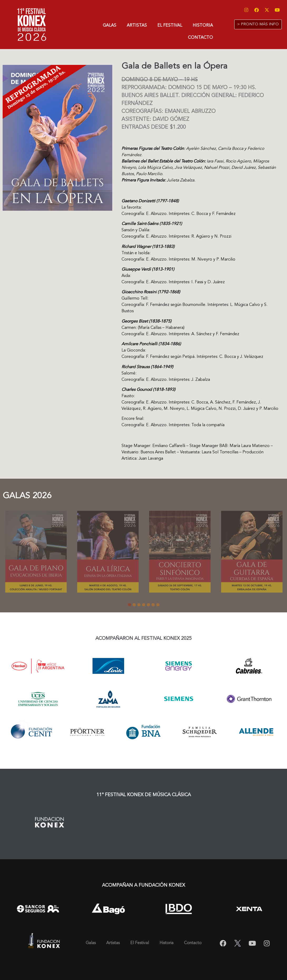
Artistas (137, 26)
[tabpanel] (36, 553)
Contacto (200, 38)
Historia (203, 26)
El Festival (170, 26)
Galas (110, 26)
